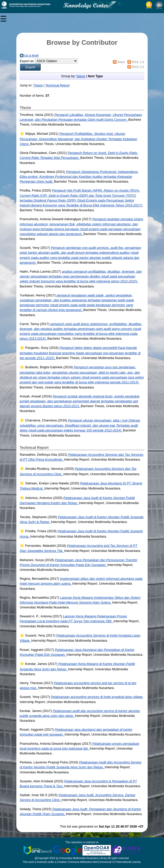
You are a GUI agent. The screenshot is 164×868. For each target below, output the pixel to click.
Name (81, 76)
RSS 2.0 (138, 67)
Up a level (31, 55)
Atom (121, 62)
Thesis (38, 85)
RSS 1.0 (138, 62)
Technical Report (57, 85)
